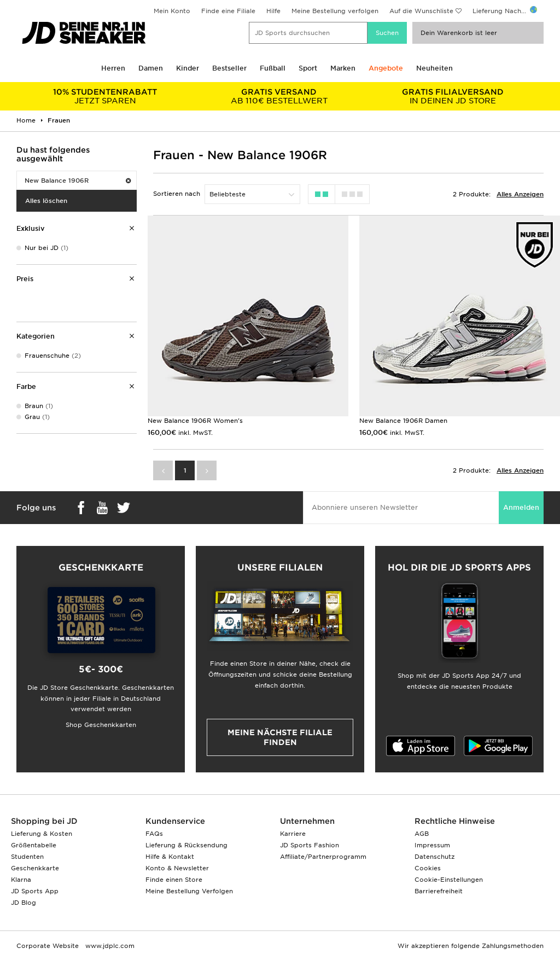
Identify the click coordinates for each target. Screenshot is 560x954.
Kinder (188, 68)
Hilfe (273, 11)
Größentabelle (34, 845)
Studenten (27, 857)
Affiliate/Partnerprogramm (323, 857)
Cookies (428, 868)
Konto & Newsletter (177, 868)
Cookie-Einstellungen (449, 880)
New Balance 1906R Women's (195, 421)
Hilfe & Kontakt (170, 857)
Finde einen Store (174, 880)
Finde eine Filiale (228, 11)
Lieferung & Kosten (42, 834)
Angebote (386, 68)
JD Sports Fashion (310, 845)
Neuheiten (434, 68)
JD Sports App (35, 891)
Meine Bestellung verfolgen (335, 11)
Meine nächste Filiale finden (280, 737)
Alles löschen (46, 201)
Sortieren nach (177, 194)
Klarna (21, 880)
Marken (343, 68)
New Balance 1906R (78, 181)
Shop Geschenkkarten (101, 725)
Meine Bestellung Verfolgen (189, 891)
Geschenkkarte (35, 868)
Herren (113, 68)
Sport (308, 68)
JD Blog (24, 903)
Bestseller (229, 68)
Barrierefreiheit (439, 891)
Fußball (273, 68)
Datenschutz (434, 857)
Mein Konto (172, 11)
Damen (151, 68)
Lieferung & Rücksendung (186, 845)
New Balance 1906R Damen (403, 421)
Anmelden (521, 507)
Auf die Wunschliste (421, 11)
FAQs (154, 834)
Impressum (432, 845)
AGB (422, 834)
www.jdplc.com (109, 946)
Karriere (293, 834)
